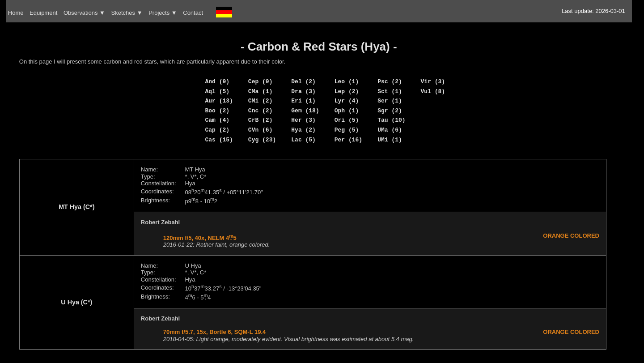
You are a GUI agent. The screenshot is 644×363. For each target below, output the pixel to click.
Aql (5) (217, 91)
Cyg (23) (262, 140)
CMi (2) (261, 101)
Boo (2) (217, 111)
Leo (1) (347, 81)
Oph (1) (347, 111)
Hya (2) (303, 130)
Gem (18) (305, 111)
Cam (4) (217, 120)
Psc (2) (390, 81)
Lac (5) (303, 140)
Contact (193, 13)
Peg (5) (347, 130)
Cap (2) (217, 130)
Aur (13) (219, 101)
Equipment (43, 13)
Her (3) (303, 120)
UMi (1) (390, 140)
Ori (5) (347, 120)
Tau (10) (391, 120)
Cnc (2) (261, 111)
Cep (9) (261, 81)
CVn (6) (261, 130)
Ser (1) (390, 101)
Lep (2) (347, 91)
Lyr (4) (347, 101)
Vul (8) (433, 91)
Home (16, 13)
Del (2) (303, 81)
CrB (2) (261, 120)
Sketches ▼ (127, 13)
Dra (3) (303, 91)
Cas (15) (219, 140)
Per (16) (348, 140)
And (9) (217, 81)
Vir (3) (433, 81)
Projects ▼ (163, 13)
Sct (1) (390, 91)
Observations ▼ (84, 13)
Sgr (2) (390, 111)
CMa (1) (261, 91)
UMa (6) (390, 130)
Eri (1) (303, 101)
